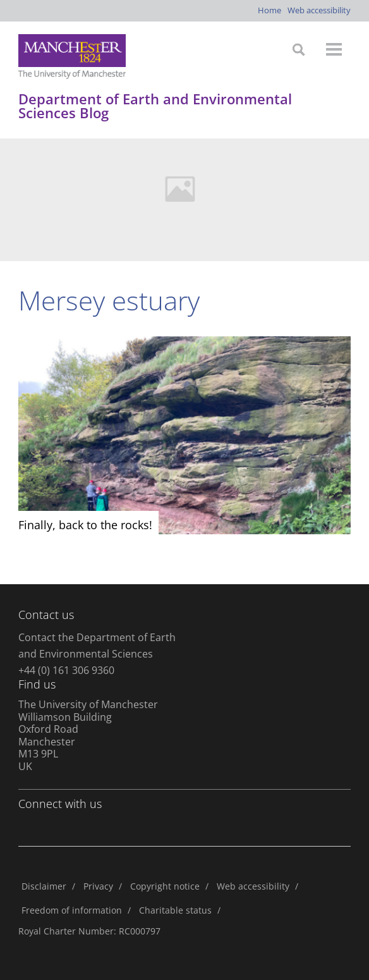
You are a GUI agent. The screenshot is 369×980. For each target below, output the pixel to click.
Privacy (98, 886)
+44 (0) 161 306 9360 (66, 670)
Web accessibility (319, 10)
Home (269, 10)
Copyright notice (165, 886)
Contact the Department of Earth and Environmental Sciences (97, 646)
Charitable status (175, 910)
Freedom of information (72, 910)
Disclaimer (44, 886)
